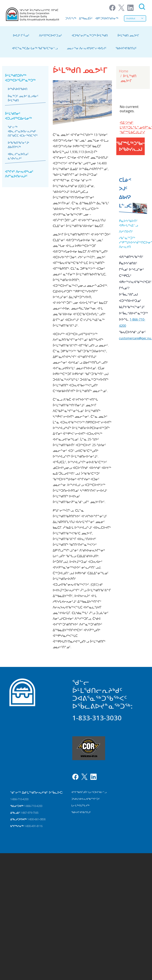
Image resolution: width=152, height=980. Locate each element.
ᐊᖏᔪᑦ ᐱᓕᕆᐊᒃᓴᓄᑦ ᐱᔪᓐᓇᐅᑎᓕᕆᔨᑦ (19, 174)
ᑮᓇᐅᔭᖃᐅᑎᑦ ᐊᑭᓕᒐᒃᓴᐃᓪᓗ (128, 223)
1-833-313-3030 (97, 718)
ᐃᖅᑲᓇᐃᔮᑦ (86, 18)
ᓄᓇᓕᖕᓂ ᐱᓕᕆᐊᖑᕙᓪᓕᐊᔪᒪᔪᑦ (87, 48)
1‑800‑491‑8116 (33, 826)
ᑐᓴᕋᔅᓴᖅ (71, 18)
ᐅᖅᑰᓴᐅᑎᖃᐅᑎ (18, 89)
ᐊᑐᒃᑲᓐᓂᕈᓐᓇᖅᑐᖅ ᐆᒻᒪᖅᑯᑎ (90, 35)
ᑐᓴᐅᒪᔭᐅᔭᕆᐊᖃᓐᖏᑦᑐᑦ (85, 799)
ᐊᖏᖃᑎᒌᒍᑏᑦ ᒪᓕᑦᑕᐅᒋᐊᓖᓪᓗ (89, 792)
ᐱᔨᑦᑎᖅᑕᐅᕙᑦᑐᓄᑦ (51, 35)
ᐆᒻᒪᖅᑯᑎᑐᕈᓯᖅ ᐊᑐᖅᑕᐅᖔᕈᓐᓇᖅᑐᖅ (20, 78)
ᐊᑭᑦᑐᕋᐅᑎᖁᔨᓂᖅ (107, 18)
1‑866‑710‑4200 (19, 799)
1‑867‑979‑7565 (29, 813)
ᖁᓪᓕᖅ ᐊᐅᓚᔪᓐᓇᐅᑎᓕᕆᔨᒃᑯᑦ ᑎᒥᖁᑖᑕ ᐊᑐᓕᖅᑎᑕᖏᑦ (23, 131)
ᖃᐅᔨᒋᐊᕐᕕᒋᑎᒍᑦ (126, 48)
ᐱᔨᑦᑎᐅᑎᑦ (126, 231)
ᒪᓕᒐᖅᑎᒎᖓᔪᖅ (81, 805)
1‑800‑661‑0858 (36, 819)
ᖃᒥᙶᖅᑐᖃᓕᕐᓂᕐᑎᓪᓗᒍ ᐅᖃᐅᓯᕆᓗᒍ (131, 146)
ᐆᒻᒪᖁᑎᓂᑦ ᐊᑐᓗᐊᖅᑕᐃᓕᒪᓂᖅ (18, 116)
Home (124, 71)
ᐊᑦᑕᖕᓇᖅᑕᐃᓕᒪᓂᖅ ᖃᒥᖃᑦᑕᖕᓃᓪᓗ (35, 48)
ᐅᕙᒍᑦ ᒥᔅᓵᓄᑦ (21, 35)
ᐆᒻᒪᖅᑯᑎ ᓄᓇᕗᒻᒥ (128, 35)
